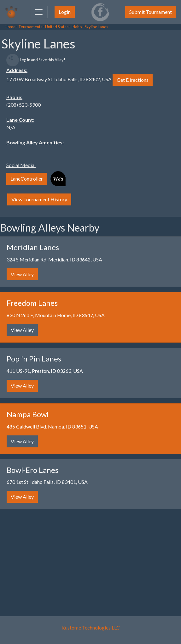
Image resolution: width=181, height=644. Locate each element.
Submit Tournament (151, 12)
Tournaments (30, 27)
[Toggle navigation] (39, 12)
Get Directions (133, 80)
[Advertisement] (50, 126)
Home (10, 27)
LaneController (27, 179)
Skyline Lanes (96, 27)
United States (57, 27)
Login (65, 12)
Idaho (76, 27)
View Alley (22, 274)
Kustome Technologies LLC (91, 627)
